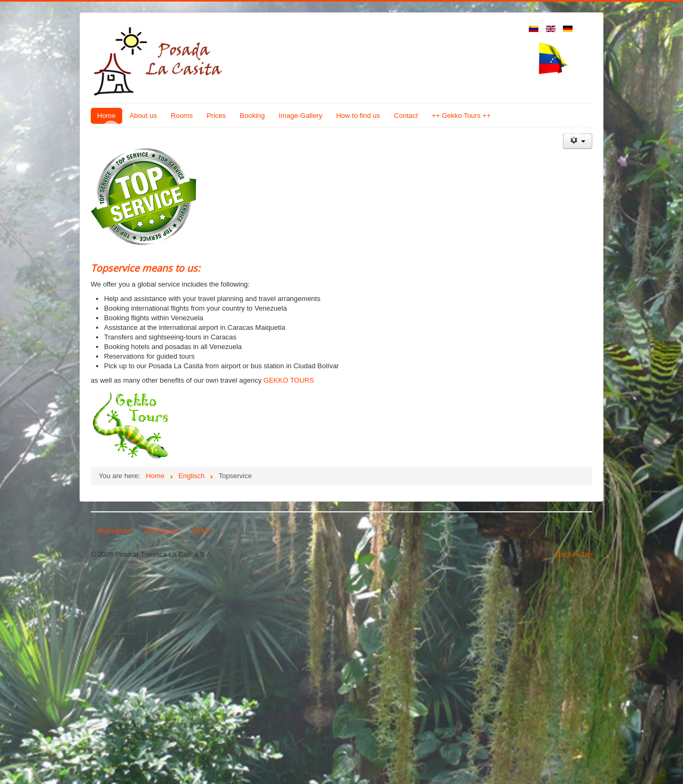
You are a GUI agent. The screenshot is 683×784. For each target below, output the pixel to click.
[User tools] (578, 350)
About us (143, 116)
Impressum (114, 740)
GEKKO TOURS (289, 589)
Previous (111, 234)
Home (106, 116)
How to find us (358, 116)
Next (572, 234)
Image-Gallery (300, 116)
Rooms (182, 116)
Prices (216, 116)
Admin (201, 740)
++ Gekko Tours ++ (461, 116)
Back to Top (574, 763)
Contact (406, 116)
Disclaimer (161, 740)
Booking (252, 116)
